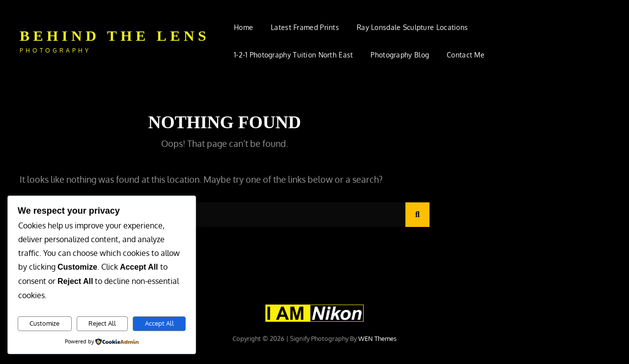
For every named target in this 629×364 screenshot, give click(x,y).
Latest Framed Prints (305, 27)
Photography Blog (400, 55)
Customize (44, 323)
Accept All (159, 323)
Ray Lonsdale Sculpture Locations (412, 27)
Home (243, 27)
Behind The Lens (115, 36)
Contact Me (466, 55)
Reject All (102, 323)
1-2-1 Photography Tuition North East (293, 55)
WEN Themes (377, 338)
